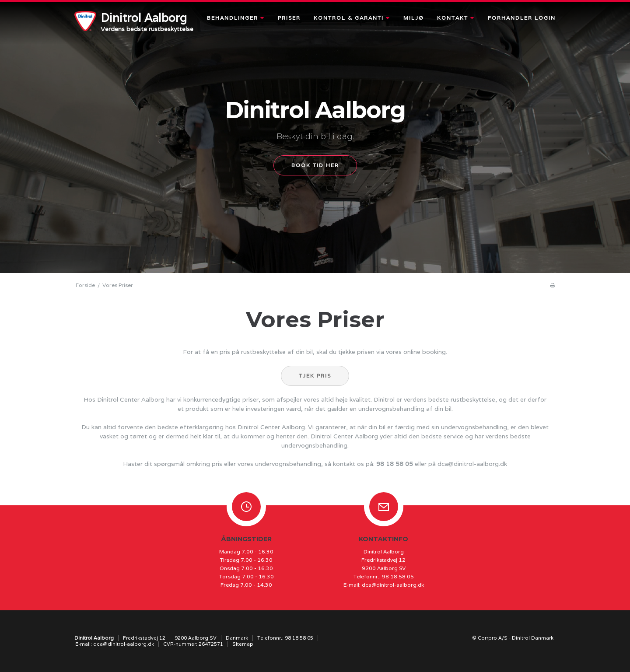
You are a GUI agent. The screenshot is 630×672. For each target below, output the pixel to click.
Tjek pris (315, 376)
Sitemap (243, 644)
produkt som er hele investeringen (235, 409)
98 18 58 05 (395, 464)
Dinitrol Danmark (533, 638)
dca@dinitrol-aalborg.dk (472, 464)
